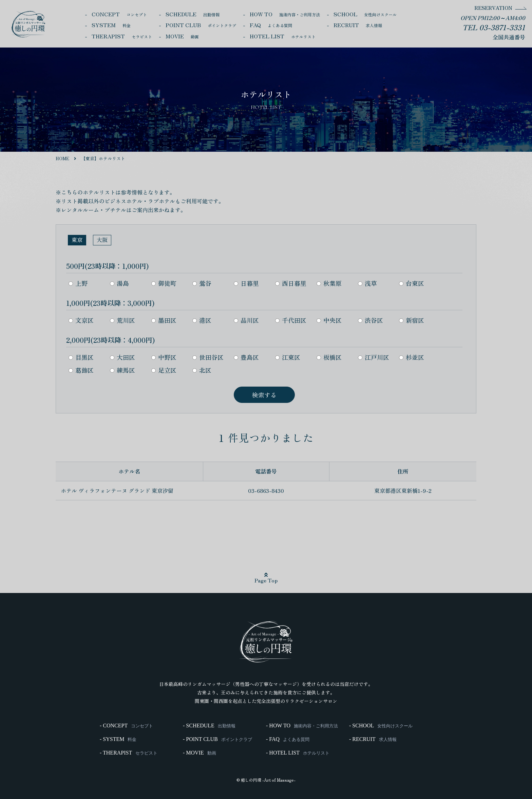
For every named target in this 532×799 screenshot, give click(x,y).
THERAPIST (122, 36)
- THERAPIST (129, 753)
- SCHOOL (381, 726)
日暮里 (246, 283)
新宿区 (412, 320)
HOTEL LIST (283, 36)
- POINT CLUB (217, 739)
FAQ (271, 25)
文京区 (81, 320)
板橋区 (329, 357)
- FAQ (288, 739)
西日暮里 (291, 283)
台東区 (412, 283)
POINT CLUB (201, 25)
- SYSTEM (118, 739)
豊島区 (246, 357)
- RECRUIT (373, 739)
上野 (78, 283)
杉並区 (412, 357)
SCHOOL (365, 14)
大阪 (102, 240)
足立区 (164, 370)
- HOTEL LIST (298, 753)
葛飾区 (81, 370)
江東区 (288, 357)
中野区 (164, 357)
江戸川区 (374, 357)
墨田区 (164, 320)
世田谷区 (208, 357)
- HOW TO (302, 726)
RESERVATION (493, 8)
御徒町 (164, 283)
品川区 (246, 320)
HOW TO (285, 14)
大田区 (122, 357)
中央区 (329, 320)
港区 (202, 320)
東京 (77, 240)
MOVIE (182, 36)
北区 (202, 370)
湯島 (119, 283)
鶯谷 (202, 283)
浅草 (367, 283)
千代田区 (291, 320)
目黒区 (81, 357)
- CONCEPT (126, 726)
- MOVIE (199, 753)
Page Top (266, 578)
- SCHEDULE (209, 726)
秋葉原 (329, 283)
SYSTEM (111, 25)
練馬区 (122, 370)
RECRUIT (358, 25)
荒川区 (122, 320)
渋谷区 (370, 320)
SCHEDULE (193, 14)
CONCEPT (119, 14)
